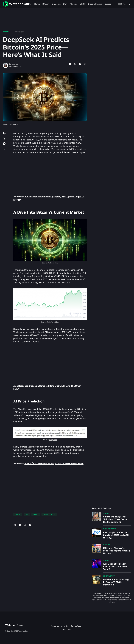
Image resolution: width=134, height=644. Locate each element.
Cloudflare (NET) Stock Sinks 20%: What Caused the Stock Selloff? (116, 519)
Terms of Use (76, 626)
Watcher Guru (14, 625)
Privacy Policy (67, 629)
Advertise (65, 626)
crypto (36, 514)
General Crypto (109, 576)
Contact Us (55, 626)
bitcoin (18, 514)
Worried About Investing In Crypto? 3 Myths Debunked (116, 582)
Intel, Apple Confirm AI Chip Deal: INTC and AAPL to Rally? (116, 535)
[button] (122, 4)
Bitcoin (6, 32)
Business (107, 529)
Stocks (106, 513)
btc (27, 514)
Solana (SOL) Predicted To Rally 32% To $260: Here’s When (54, 464)
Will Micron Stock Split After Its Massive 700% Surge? (115, 566)
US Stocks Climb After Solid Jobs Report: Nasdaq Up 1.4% (117, 551)
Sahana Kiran (14, 64)
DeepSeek (53, 440)
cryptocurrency (49, 514)
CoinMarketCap (53, 322)
